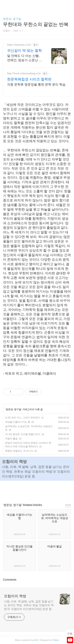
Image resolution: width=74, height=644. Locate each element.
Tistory (56, 640)
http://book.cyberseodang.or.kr (24, 73)
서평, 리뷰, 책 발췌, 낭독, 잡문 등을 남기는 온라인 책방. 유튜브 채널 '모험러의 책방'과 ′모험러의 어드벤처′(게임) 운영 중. (29, 605)
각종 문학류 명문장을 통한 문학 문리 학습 (36, 84)
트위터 (46, 490)
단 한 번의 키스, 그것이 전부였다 (22, 418)
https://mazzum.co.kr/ (19, 45)
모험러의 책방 (15, 596)
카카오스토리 (37, 490)
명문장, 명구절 (12, 19)
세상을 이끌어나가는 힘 (18, 422)
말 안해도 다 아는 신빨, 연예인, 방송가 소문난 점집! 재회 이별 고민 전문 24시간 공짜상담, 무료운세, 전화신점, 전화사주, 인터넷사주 (24, 58)
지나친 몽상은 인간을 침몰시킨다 (23, 434)
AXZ (36, 640)
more (68, 505)
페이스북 (28, 490)
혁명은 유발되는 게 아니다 (19, 451)
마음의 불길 (11, 439)
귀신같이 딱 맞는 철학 (24, 51)
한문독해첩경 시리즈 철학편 (29, 79)
